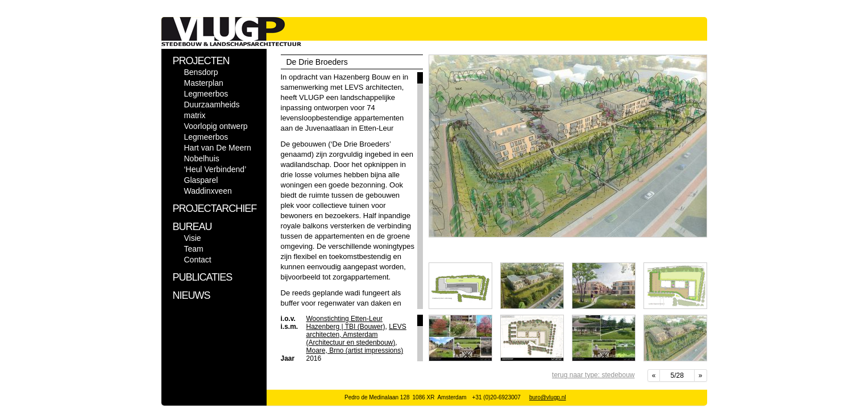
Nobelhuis (202, 158)
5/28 (677, 375)
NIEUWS (192, 295)
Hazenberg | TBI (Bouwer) (346, 327)
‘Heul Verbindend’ (215, 169)
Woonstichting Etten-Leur (345, 319)
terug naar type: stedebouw (593, 375)
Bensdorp (201, 72)
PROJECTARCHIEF (215, 208)
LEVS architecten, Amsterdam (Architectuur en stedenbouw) (356, 335)
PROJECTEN (201, 61)
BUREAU (192, 227)
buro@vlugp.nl (548, 397)
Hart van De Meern (218, 148)
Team (194, 249)
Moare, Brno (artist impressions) (355, 350)
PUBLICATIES (203, 277)
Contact (198, 260)
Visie (193, 238)
